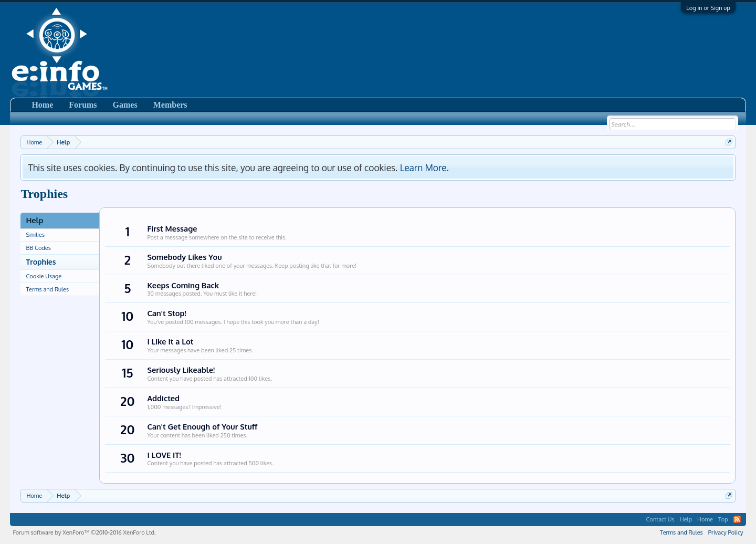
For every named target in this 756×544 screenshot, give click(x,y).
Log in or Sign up (708, 8)
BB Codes (38, 248)
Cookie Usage (44, 276)
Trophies (41, 262)
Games (125, 105)
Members (170, 105)
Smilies (35, 235)
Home (42, 105)
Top (723, 519)
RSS (737, 519)
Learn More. (424, 168)
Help (686, 519)
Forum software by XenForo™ (84, 532)
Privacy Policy (726, 532)
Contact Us (660, 519)
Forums (83, 105)
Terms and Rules (47, 289)
